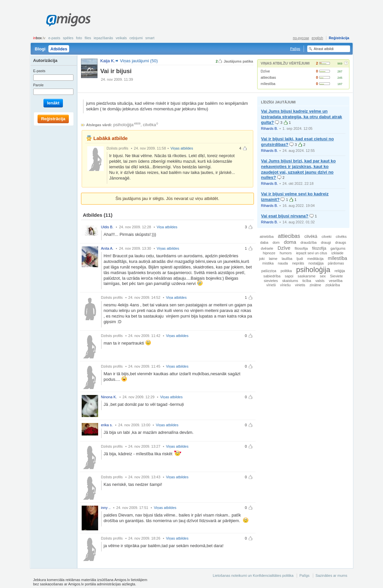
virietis (300, 285)
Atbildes (59, 49)
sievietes (271, 281)
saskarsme (307, 276)
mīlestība (268, 84)
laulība (287, 259)
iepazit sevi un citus (312, 253)
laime (273, 259)
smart (150, 38)
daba (264, 242)
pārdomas (336, 263)
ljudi (300, 259)
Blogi (40, 49)
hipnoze (269, 253)
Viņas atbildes (182, 148)
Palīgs (295, 49)
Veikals (121, 38)
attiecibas (268, 77)
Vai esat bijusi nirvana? (285, 216)
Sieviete (336, 276)
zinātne (315, 285)
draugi (326, 242)
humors (286, 253)
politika (286, 271)
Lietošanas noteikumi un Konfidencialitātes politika (253, 575)
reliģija (340, 271)
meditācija (315, 259)
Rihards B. (270, 128)
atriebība (266, 237)
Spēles (68, 38)
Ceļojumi (136, 38)
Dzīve (265, 71)
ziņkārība (333, 285)
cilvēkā (311, 236)
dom (276, 242)
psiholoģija (123, 125)
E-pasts (54, 38)
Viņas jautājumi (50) (139, 61)
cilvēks (341, 237)
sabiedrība (272, 276)
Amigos (68, 20)
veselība (336, 281)
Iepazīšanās (104, 38)
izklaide (337, 253)
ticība (307, 281)
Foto (79, 38)
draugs (341, 242)
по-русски (301, 38)
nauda (283, 263)
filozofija (319, 248)
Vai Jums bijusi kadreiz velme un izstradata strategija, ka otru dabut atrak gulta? (302, 117)
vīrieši (271, 285)
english (317, 38)
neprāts (298, 263)
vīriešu (286, 285)
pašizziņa (269, 271)
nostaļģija (316, 263)
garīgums (338, 248)
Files (88, 38)
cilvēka (150, 125)
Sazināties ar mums (331, 575)
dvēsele (267, 248)
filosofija (301, 248)
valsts (320, 281)
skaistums (290, 281)
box (39, 38)
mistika (268, 263)
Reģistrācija (339, 38)
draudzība (308, 242)
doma (290, 242)
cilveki (327, 237)
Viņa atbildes (167, 227)
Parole (39, 85)
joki (262, 259)
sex (323, 276)
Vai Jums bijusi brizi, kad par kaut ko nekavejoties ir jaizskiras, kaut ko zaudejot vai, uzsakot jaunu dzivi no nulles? (299, 169)
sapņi (289, 276)
